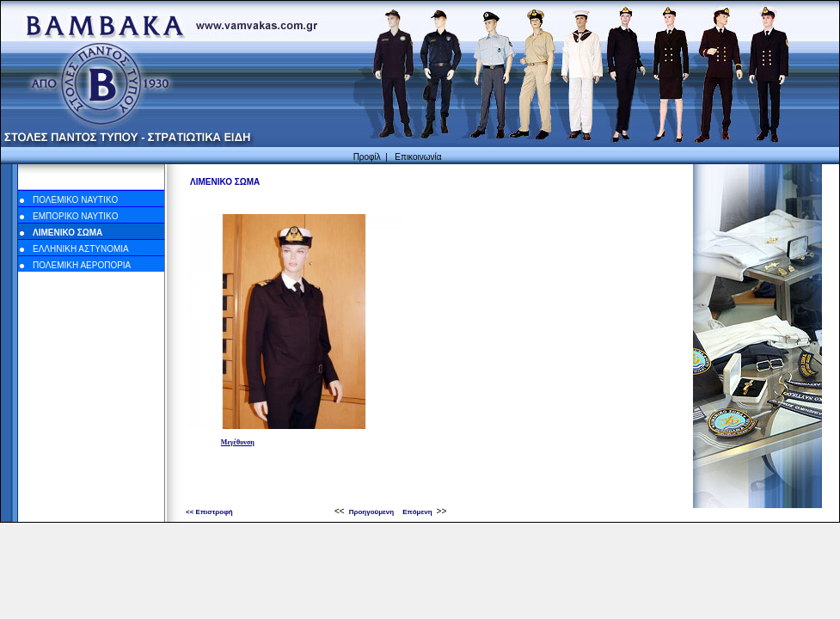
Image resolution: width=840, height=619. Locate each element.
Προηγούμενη (372, 512)
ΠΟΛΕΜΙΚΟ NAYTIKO (75, 200)
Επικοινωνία (418, 157)
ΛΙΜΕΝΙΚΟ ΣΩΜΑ (67, 233)
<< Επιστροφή (209, 512)
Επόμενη (417, 512)
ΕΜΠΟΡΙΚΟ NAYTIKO (76, 216)
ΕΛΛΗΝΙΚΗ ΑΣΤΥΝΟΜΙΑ (81, 249)
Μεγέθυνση (238, 442)
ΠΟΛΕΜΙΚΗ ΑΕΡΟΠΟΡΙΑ (82, 265)
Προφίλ (367, 157)
